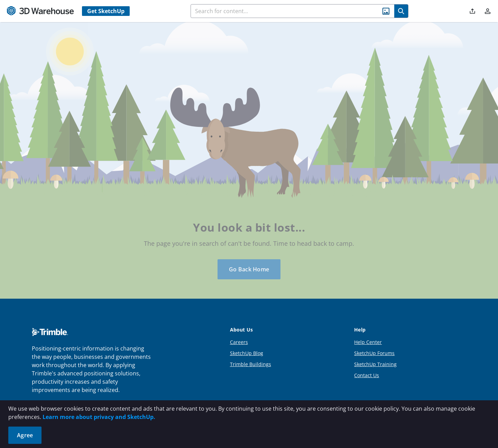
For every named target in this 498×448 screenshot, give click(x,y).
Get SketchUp (106, 11)
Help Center (368, 342)
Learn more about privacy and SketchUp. (99, 417)
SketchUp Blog (247, 353)
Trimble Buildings (251, 364)
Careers (239, 342)
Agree (25, 435)
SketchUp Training (375, 364)
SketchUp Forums (374, 353)
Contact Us (367, 375)
